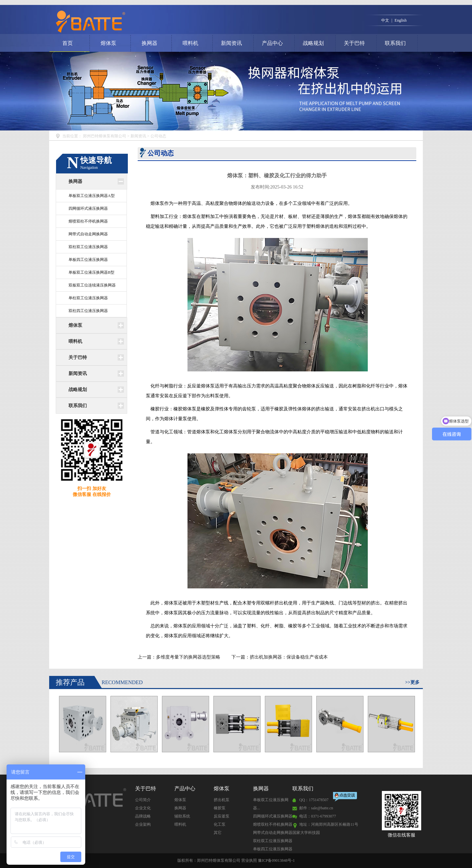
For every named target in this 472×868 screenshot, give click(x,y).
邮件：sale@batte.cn (316, 808)
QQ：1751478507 (314, 800)
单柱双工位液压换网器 (88, 298)
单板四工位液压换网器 (88, 260)
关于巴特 (354, 43)
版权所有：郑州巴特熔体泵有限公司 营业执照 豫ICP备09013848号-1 (236, 860)
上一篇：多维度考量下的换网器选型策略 (180, 657)
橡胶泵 (220, 808)
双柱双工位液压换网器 (88, 247)
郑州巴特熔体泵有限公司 (105, 136)
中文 (385, 20)
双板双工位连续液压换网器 (92, 285)
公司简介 (143, 800)
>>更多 (412, 682)
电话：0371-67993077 (318, 816)
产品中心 (272, 43)
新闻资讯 (231, 43)
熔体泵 (108, 43)
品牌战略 (143, 816)
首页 (68, 43)
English (401, 20)
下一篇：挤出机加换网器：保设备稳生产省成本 (280, 657)
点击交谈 (345, 797)
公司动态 (158, 136)
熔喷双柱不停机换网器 (88, 221)
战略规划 (313, 43)
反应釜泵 (222, 816)
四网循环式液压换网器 (88, 208)
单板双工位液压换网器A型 (92, 196)
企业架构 (143, 824)
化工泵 (220, 824)
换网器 (149, 43)
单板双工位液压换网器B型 (91, 272)
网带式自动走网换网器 (88, 234)
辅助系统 (182, 816)
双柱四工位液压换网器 (88, 311)
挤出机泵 (222, 800)
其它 (218, 833)
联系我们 (395, 43)
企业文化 (143, 808)
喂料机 (190, 43)
